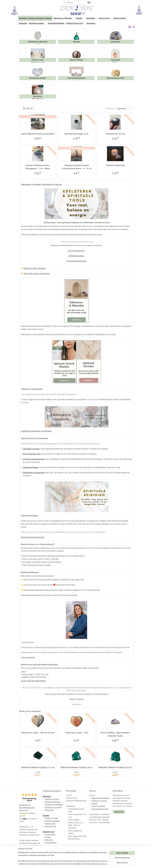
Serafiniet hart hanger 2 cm (76, 134)
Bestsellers (91, 23)
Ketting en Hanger (51, 818)
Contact (94, 804)
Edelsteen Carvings (52, 799)
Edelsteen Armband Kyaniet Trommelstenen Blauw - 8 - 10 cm (76, 167)
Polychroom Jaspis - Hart (76, 733)
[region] (62, 858)
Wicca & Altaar (50, 835)
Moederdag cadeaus (37, 23)
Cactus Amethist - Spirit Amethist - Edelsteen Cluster (115, 734)
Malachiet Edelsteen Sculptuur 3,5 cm (38, 767)
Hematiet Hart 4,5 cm (115, 134)
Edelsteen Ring (50, 826)
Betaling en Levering (99, 801)
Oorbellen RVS (50, 824)
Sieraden (80, 18)
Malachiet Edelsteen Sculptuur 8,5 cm (115, 767)
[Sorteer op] (124, 109)
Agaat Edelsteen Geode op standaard (38, 134)
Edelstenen (47, 796)
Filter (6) (28, 108)
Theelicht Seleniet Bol (115, 165)
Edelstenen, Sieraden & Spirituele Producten (35, 18)
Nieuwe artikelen (120, 18)
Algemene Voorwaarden (100, 798)
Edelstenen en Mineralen (64, 18)
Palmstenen (49, 810)
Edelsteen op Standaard (54, 805)
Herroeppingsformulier (100, 809)
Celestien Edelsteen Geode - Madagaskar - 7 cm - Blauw (38, 167)
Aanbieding (23, 23)
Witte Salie (49, 840)
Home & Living (105, 18)
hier (25, 819)
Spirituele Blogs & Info (76, 23)
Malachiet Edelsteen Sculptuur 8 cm (76, 767)
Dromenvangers (51, 843)
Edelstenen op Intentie (53, 807)
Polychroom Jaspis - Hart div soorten (38, 733)
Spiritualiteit (92, 18)
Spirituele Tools (49, 832)
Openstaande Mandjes (56, 23)
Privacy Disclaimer (98, 806)
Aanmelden (119, 812)
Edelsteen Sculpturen (53, 802)
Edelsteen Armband (52, 821)
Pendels (48, 837)
